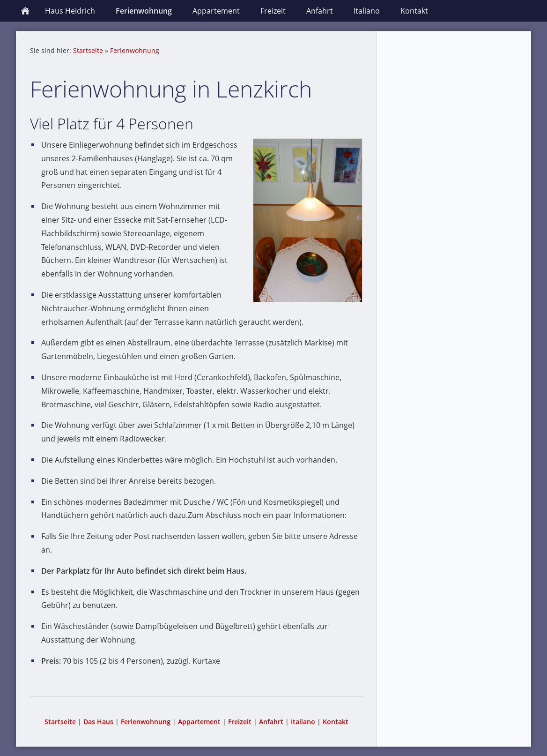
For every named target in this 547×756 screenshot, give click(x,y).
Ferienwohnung (135, 50)
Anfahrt (271, 722)
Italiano (303, 722)
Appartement (199, 722)
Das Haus (98, 722)
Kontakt (336, 722)
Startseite (88, 50)
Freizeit (240, 722)
